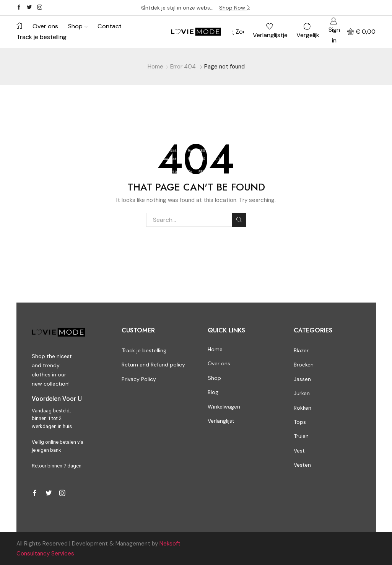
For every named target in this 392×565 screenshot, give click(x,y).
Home (155, 67)
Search (239, 220)
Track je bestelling (41, 37)
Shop (78, 26)
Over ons (45, 26)
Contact (110, 26)
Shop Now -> (235, 8)
